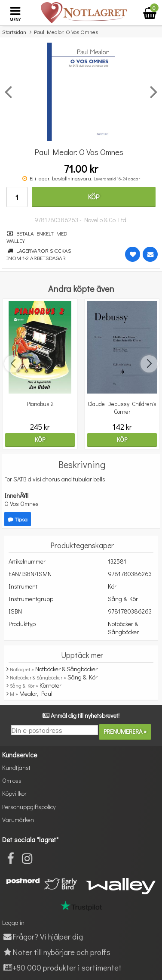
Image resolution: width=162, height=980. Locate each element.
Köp (94, 197)
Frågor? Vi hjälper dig (43, 936)
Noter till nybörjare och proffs (56, 952)
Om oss (12, 780)
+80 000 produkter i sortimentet (62, 967)
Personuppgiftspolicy (29, 807)
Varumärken (18, 820)
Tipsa (18, 519)
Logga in (13, 923)
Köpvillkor (14, 793)
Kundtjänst (16, 768)
